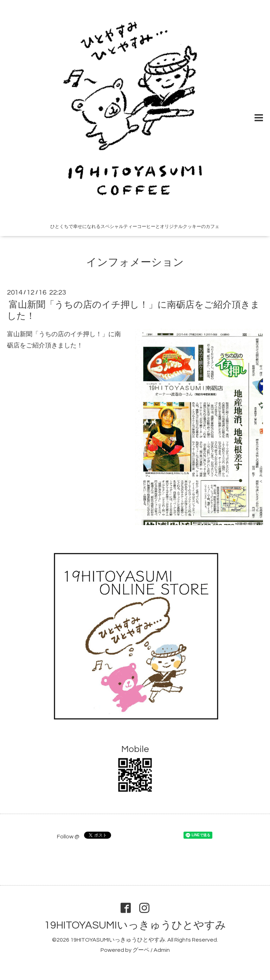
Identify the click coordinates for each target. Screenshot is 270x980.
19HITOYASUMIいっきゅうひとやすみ (135, 925)
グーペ (141, 950)
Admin (162, 950)
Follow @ (68, 837)
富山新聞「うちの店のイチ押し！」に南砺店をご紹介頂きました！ (133, 310)
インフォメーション (135, 262)
